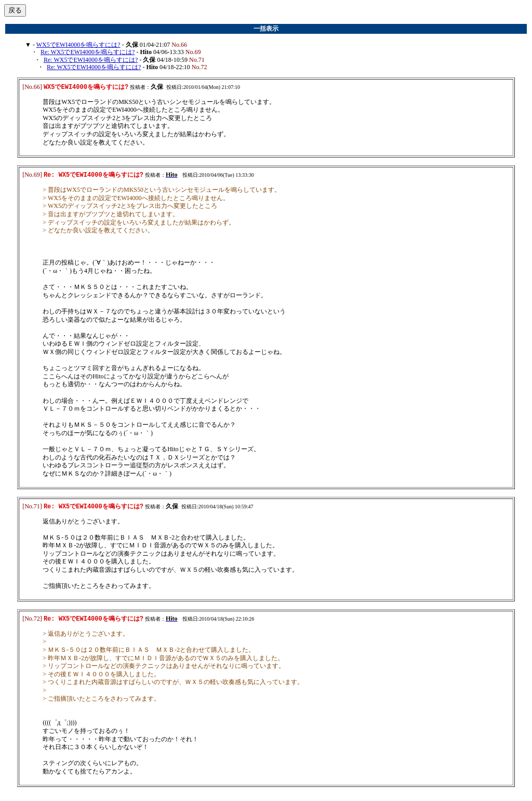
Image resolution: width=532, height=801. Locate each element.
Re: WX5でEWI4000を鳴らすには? (88, 52)
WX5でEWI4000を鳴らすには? (78, 45)
